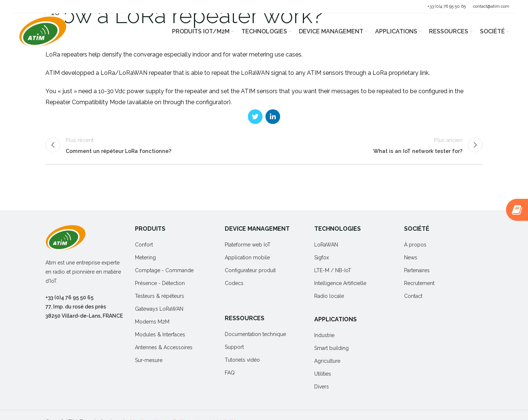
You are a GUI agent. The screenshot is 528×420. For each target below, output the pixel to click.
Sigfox (322, 258)
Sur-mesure (149, 360)
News (411, 258)
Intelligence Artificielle (340, 283)
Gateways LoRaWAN (159, 309)
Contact (413, 296)
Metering (145, 258)
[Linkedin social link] (273, 117)
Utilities (323, 374)
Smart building (331, 348)
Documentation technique (255, 334)
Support (234, 347)
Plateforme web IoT (248, 245)
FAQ (230, 373)
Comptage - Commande (164, 270)
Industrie (324, 335)
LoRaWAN (326, 245)
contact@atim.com (491, 6)
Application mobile (247, 258)
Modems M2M (152, 322)
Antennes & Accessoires (164, 347)
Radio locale (329, 296)
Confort (144, 245)
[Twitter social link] (255, 117)
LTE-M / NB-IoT (333, 270)
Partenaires (417, 270)
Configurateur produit (250, 270)
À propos (415, 245)
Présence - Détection (160, 283)
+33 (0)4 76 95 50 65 (447, 6)
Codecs (234, 283)
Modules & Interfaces (160, 335)
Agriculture (327, 361)
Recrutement (419, 283)
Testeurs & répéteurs (159, 296)
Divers (322, 387)
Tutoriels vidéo (242, 360)
